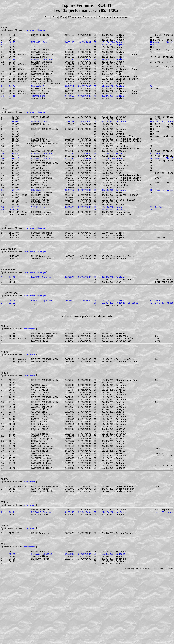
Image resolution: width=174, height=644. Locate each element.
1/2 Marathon (74, 17)
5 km (47, 17)
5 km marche (89, 17)
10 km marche (104, 17)
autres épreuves (121, 17)
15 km (63, 17)
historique (41, 30)
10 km (55, 17)
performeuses (30, 30)
